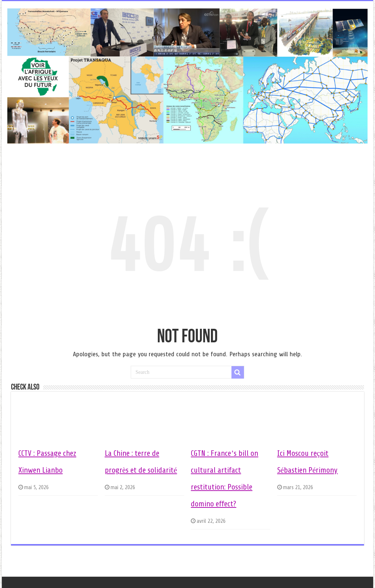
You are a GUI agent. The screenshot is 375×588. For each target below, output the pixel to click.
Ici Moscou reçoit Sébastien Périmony (308, 462)
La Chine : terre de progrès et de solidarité (141, 462)
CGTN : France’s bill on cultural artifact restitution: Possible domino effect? (224, 479)
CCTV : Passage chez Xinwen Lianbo (47, 462)
